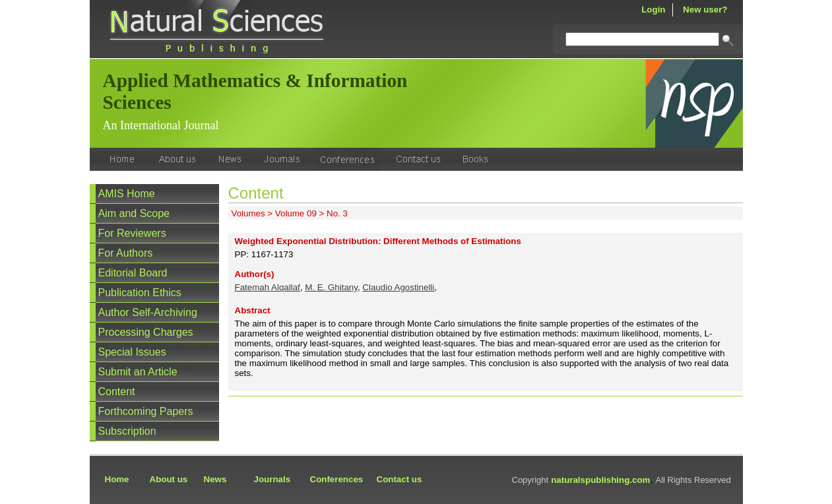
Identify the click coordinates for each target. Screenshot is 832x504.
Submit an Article (138, 372)
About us (169, 479)
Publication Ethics (140, 293)
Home (117, 479)
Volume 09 (296, 213)
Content (117, 392)
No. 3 (337, 213)
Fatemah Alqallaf (268, 287)
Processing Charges (146, 332)
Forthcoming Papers (146, 411)
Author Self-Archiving (148, 312)
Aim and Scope (134, 213)
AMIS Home (127, 194)
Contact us (400, 479)
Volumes (248, 213)
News (215, 479)
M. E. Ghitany (331, 287)
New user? (705, 10)
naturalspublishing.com (600, 480)
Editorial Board (133, 273)
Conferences (337, 479)
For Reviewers (132, 233)
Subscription (127, 431)
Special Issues (132, 352)
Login (653, 10)
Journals (272, 479)
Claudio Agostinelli (398, 287)
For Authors (126, 253)
